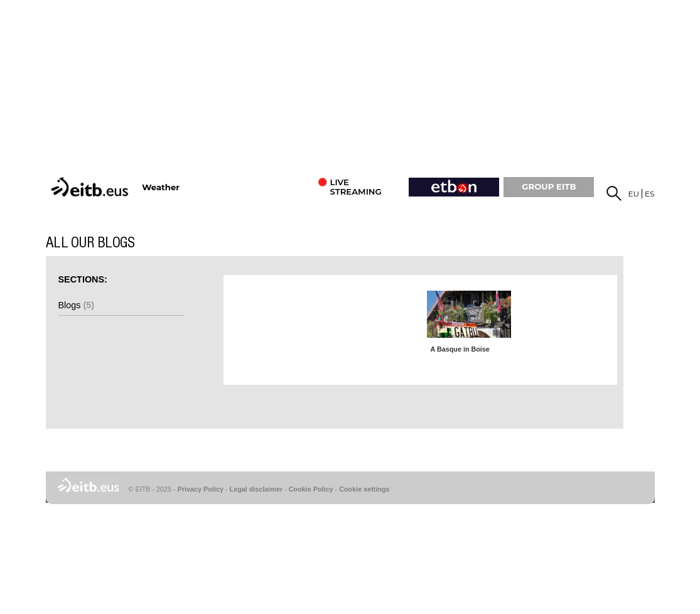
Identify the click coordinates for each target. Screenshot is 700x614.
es (649, 194)
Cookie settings (364, 489)
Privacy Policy (201, 489)
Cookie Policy (311, 489)
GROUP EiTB (549, 186)
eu (634, 194)
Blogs (77, 305)
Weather (161, 187)
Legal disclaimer (256, 489)
